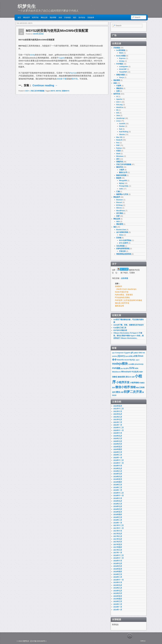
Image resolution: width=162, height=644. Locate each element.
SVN (132, 368)
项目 (75, 17)
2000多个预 (61, 79)
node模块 (131, 364)
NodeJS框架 (121, 56)
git (132, 353)
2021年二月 (118, 422)
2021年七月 (118, 419)
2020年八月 (118, 438)
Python (119, 148)
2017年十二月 (119, 525)
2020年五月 (118, 447)
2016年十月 (118, 561)
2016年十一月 (119, 558)
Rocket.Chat (121, 230)
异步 (114, 388)
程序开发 (35, 17)
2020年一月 (118, 458)
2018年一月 (118, 523)
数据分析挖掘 (121, 175)
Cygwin (62, 58)
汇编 (118, 191)
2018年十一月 (119, 496)
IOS (118, 113)
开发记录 (122, 251)
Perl (118, 143)
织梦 (118, 216)
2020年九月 (118, 436)
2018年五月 (118, 512)
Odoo (121, 235)
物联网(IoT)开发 (122, 194)
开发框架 (67, 17)
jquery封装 (129, 356)
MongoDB (123, 180)
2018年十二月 (119, 493)
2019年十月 (118, 466)
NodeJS (119, 140)
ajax (113, 353)
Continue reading (45, 85)
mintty (32, 55)
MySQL (132, 360)
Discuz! (119, 202)
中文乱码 (135, 372)
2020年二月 (118, 455)
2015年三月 (118, 601)
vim (136, 368)
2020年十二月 (119, 428)
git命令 (136, 353)
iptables (115, 356)
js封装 (135, 356)
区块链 (119, 238)
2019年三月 (118, 485)
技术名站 (82, 17)
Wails (121, 53)
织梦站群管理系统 (123, 249)
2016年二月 (118, 577)
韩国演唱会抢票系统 (124, 254)
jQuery (121, 356)
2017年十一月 (119, 528)
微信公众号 (123, 172)
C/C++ (27, 91)
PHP (118, 145)
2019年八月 (118, 471)
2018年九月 (118, 501)
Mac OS (119, 137)
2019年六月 (118, 477)
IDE (144, 353)
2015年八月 (118, 588)
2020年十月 (118, 433)
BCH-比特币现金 (125, 240)
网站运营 (44, 17)
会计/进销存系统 (122, 232)
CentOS (122, 124)
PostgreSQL (124, 186)
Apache (119, 99)
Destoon (120, 200)
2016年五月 (118, 569)
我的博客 (53, 17)
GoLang (119, 105)
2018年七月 (118, 506)
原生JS (128, 377)
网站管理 (120, 224)
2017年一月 (118, 553)
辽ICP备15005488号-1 (38, 641)
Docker (122, 126)
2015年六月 (118, 593)
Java (118, 115)
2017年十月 (118, 531)
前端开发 (120, 162)
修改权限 (121, 377)
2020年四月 (118, 449)
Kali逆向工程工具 (120, 328)
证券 (118, 91)
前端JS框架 (121, 75)
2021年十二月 (119, 409)
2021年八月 (118, 417)
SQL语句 (126, 368)
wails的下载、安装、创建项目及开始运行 (129, 325)
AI (117, 96)
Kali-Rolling (124, 132)
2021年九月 (118, 414)
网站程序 (26, 17)
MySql (121, 183)
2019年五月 (118, 479)
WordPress (121, 211)
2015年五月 (118, 596)
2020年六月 (118, 444)
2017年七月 (118, 539)
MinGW (127, 360)
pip (122, 368)
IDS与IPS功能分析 (120, 330)
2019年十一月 (119, 463)
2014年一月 (118, 610)
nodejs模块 (120, 364)
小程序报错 (134, 383)
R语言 (119, 151)
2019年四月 (118, 482)
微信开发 (120, 167)
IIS (117, 110)
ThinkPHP (123, 72)
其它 (118, 159)
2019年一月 (118, 490)
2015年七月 (118, 591)
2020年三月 (118, 452)
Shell (118, 154)
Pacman (73, 73)
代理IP (141, 372)
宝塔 (133, 377)
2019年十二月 (119, 460)
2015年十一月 (119, 580)
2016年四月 (118, 572)
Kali (121, 129)
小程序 (122, 170)
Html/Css (120, 107)
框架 (137, 388)
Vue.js (121, 77)
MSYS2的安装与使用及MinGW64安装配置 (57, 31)
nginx (138, 360)
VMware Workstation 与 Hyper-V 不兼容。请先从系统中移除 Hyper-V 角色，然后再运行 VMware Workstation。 (129, 336)
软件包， (76, 79)
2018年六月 (118, 509)
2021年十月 (118, 411)
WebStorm (116, 372)
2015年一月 (118, 607)
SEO (118, 221)
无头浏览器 (120, 246)
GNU (140, 353)
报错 (133, 387)
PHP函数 (116, 368)
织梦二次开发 (133, 392)
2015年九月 (118, 585)
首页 (19, 17)
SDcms (119, 208)
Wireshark (126, 372)
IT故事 (119, 86)
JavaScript (120, 118)
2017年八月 (118, 536)
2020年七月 (118, 441)
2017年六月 (118, 542)
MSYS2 (59, 91)
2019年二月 (118, 487)
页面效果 (91, 17)
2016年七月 (118, 563)
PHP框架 (120, 64)
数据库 (119, 178)
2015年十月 (118, 582)
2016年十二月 (119, 555)
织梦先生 (27, 6)
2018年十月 (118, 498)
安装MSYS (66, 91)
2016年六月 (118, 566)
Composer (119, 353)
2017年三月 (118, 550)
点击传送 (125, 278)
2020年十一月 (119, 430)
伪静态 (115, 377)
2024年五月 (118, 406)
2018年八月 (118, 504)
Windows (120, 156)
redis (121, 189)
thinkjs (122, 61)
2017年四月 (118, 547)
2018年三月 (118, 517)
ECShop (120, 205)
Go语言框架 (121, 50)
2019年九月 (118, 468)
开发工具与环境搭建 (37, 91)
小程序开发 (123, 382)
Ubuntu (122, 134)
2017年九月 (118, 534)
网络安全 (120, 88)
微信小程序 (123, 387)
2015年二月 (118, 604)
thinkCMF (123, 69)
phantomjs (139, 364)
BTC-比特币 (124, 243)
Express (122, 58)
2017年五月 (118, 544)
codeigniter (124, 66)
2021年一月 (118, 425)
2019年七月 (118, 474)
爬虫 (118, 392)
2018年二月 (118, 520)
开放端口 (142, 383)
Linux (119, 121)
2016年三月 (118, 574)
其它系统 (120, 213)
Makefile (120, 360)
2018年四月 (118, 515)
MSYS (53, 91)
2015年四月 (118, 599)
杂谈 (60, 17)
